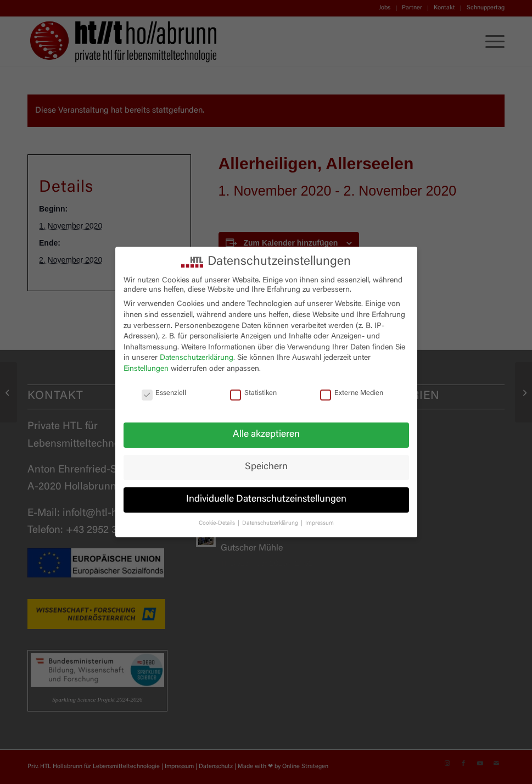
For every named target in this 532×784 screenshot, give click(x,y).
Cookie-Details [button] (218, 523)
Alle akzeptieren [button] (266, 435)
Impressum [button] (320, 523)
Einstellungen (146, 369)
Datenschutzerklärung (197, 358)
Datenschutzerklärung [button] (271, 523)
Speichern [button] (266, 467)
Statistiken (253, 394)
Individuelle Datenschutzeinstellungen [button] (266, 499)
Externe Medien (352, 394)
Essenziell (164, 394)
